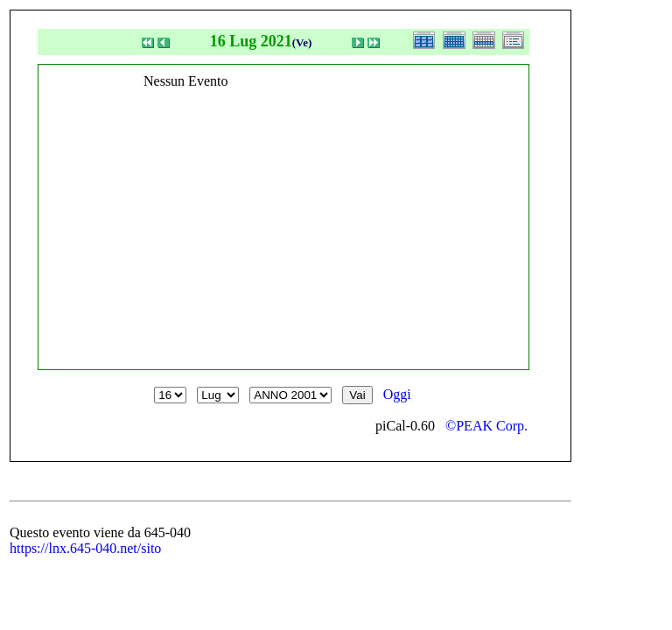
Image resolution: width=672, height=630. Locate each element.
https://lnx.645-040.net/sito (85, 548)
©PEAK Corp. (486, 426)
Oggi (397, 394)
